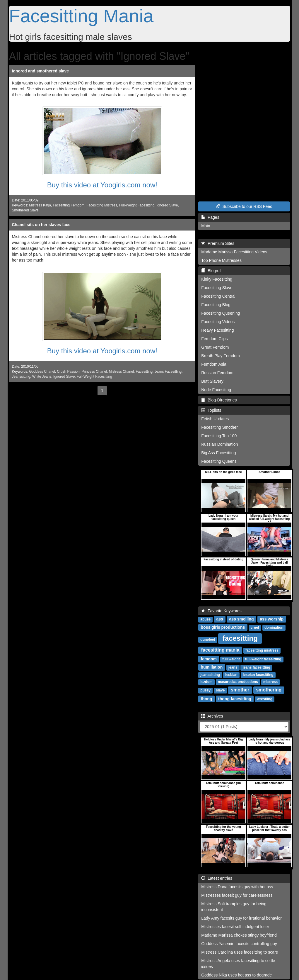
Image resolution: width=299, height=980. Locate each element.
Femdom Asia (214, 364)
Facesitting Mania (81, 16)
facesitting (240, 638)
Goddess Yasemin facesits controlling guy (239, 944)
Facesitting (144, 372)
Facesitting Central (218, 296)
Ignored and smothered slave (41, 71)
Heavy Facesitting (217, 330)
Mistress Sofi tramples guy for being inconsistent (234, 907)
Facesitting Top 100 (219, 436)
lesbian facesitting (258, 675)
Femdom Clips (214, 339)
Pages (210, 217)
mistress (270, 682)
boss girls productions (223, 627)
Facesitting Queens (219, 461)
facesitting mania (220, 650)
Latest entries (217, 878)
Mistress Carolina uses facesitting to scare (240, 952)
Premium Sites (218, 243)
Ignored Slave (167, 205)
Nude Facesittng (216, 390)
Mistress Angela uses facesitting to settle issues (238, 964)
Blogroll (211, 271)
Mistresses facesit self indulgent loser (235, 927)
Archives (212, 716)
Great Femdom (215, 347)
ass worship (272, 619)
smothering (269, 690)
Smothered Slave (25, 210)
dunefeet (208, 640)
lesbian (231, 675)
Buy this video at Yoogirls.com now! (102, 185)
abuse (205, 619)
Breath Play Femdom (221, 356)
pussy (205, 690)
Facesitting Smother (219, 427)
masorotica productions (238, 682)
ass (220, 619)
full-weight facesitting (263, 659)
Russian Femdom (217, 373)
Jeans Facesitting (168, 372)
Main (206, 226)
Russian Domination (219, 444)
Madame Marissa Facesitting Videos (234, 252)
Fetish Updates (215, 419)
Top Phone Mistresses (221, 260)
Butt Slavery (212, 381)
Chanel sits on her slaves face (41, 225)
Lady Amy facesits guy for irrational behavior (241, 918)
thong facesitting (235, 699)
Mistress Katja (40, 205)
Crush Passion (68, 372)
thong (207, 699)
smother (240, 690)
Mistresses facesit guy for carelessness (237, 895)
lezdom (206, 682)
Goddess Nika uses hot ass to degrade (236, 975)
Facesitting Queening (221, 313)
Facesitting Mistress (102, 205)
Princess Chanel (94, 372)
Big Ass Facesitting (218, 453)
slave (220, 690)
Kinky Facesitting (217, 279)
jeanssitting (210, 675)
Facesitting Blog (216, 305)
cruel (255, 628)
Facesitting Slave (217, 288)
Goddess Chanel (42, 372)
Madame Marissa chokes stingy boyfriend (239, 935)
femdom (209, 659)
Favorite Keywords (221, 611)
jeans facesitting (257, 667)
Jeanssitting (21, 377)
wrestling (265, 699)
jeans (233, 667)
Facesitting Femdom (69, 205)
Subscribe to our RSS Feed (244, 206)
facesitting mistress (262, 650)
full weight (231, 659)
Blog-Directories (219, 400)
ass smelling (242, 619)
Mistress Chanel (121, 372)
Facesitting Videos (218, 322)
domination (274, 628)
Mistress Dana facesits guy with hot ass (237, 887)
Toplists (211, 410)
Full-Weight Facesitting (137, 205)
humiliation (212, 667)
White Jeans (42, 377)
